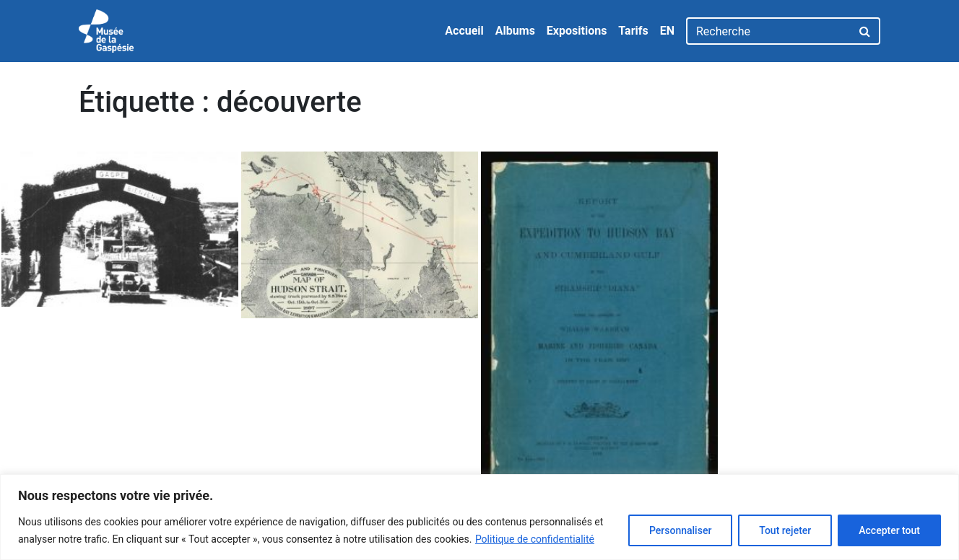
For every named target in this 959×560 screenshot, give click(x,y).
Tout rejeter (785, 530)
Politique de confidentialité (535, 539)
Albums (515, 31)
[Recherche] (769, 31)
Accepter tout (889, 530)
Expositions (577, 31)
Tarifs (633, 31)
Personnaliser (680, 530)
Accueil (464, 31)
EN (667, 31)
